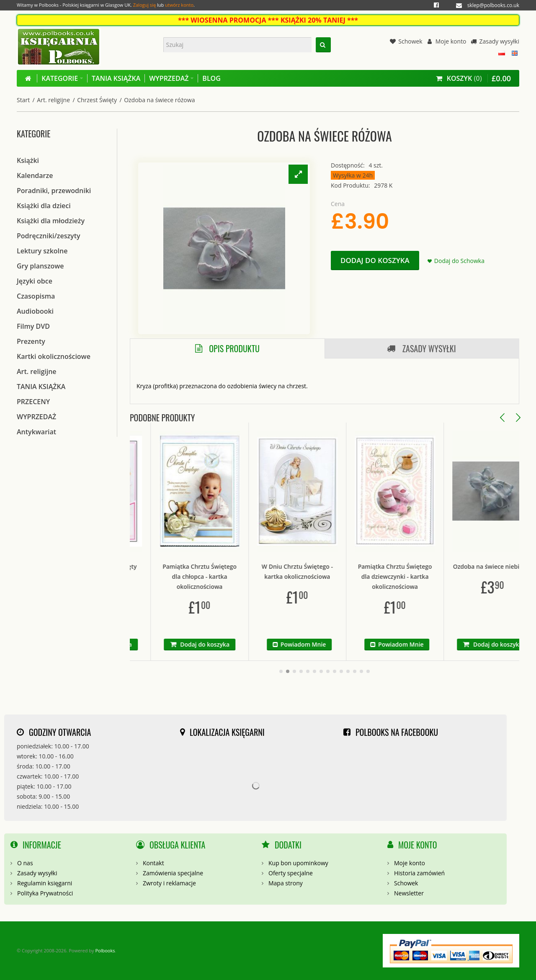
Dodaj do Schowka (459, 261)
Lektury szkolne (42, 251)
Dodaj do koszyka (375, 260)
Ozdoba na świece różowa (159, 100)
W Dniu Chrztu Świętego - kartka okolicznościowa (325, 571)
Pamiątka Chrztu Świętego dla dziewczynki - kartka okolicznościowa (423, 576)
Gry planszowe (40, 266)
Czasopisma (36, 296)
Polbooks (105, 950)
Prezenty (31, 341)
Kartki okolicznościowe (54, 356)
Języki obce (35, 281)
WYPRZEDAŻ (36, 417)
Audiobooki (35, 311)
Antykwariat (36, 432)
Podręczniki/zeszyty (49, 236)
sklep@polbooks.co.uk (493, 5)
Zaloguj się (144, 5)
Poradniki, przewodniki (54, 191)
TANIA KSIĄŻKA (41, 387)
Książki (28, 160)
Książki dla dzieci (44, 206)
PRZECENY (33, 402)
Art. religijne (53, 100)
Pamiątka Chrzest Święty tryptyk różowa (130, 571)
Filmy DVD (33, 326)
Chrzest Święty (97, 100)
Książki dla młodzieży (51, 221)
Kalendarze (35, 175)
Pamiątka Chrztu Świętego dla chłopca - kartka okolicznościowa (228, 576)
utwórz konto (179, 5)
